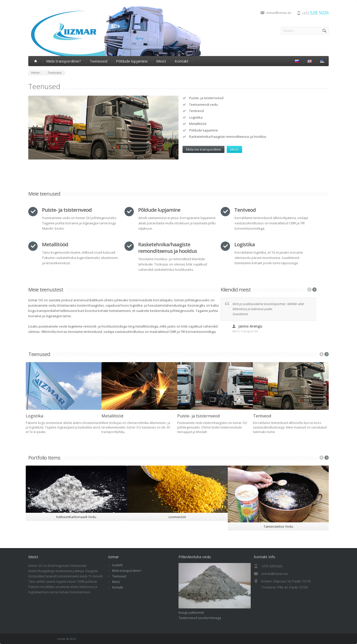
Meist (161, 61)
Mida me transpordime (203, 149)
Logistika (34, 416)
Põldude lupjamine (132, 61)
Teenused (98, 61)
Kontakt (182, 61)
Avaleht (117, 565)
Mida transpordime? (64, 61)
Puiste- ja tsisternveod (198, 416)
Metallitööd (112, 416)
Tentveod (262, 416)
